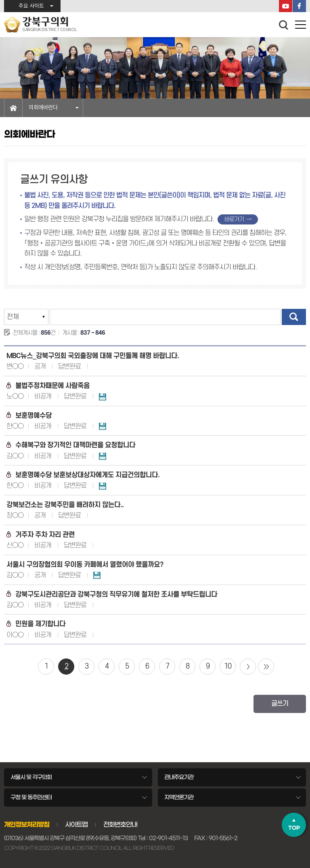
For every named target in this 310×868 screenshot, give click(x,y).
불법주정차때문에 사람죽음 (48, 386)
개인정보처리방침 (27, 824)
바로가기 (234, 219)
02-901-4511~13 (168, 838)
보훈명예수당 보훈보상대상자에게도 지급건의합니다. (83, 475)
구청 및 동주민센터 (31, 797)
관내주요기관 (179, 777)
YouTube (286, 6)
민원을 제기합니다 (36, 624)
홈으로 (13, 108)
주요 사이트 (31, 6)
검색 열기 (284, 25)
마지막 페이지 (266, 667)
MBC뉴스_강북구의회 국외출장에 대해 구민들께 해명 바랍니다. (93, 356)
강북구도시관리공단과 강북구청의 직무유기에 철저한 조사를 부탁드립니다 (112, 594)
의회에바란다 (43, 108)
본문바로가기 (0, 0)
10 (228, 666)
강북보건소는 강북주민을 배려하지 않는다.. (65, 505)
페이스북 (299, 6)
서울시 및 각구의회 (31, 777)
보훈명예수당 (29, 416)
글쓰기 (280, 704)
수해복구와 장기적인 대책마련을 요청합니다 (71, 445)
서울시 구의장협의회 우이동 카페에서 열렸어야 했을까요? (85, 565)
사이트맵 (76, 824)
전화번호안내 (120, 824)
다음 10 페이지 (248, 667)
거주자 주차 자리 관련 (41, 535)
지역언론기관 (179, 797)
